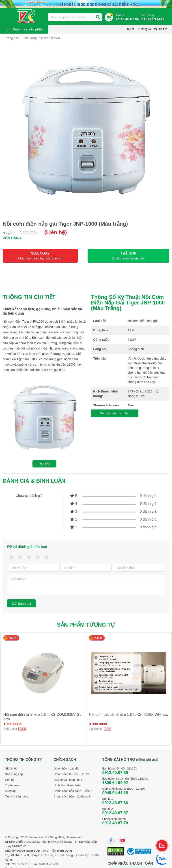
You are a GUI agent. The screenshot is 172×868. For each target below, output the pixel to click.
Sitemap (10, 791)
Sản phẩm (154, 18)
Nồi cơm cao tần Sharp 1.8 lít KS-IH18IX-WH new (129, 715)
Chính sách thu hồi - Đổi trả (71, 774)
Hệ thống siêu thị (147, 29)
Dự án (131, 29)
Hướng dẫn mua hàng (68, 780)
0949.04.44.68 (115, 793)
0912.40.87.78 (115, 823)
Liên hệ (10, 780)
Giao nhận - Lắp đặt (66, 768)
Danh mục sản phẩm (28, 29)
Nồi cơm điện (51, 38)
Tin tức (163, 29)
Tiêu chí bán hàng (17, 796)
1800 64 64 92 (115, 783)
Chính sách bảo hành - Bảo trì (73, 791)
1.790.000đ (12, 724)
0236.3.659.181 (21, 864)
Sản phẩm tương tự (86, 625)
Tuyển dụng (13, 785)
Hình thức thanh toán (67, 785)
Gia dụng (30, 38)
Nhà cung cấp (14, 774)
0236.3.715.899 (49, 864)
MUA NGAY (40, 256)
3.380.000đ (29, 233)
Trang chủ (12, 38)
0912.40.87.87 (115, 813)
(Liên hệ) (56, 232)
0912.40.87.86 (115, 773)
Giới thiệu (11, 768)
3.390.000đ (98, 724)
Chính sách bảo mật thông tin (72, 796)
